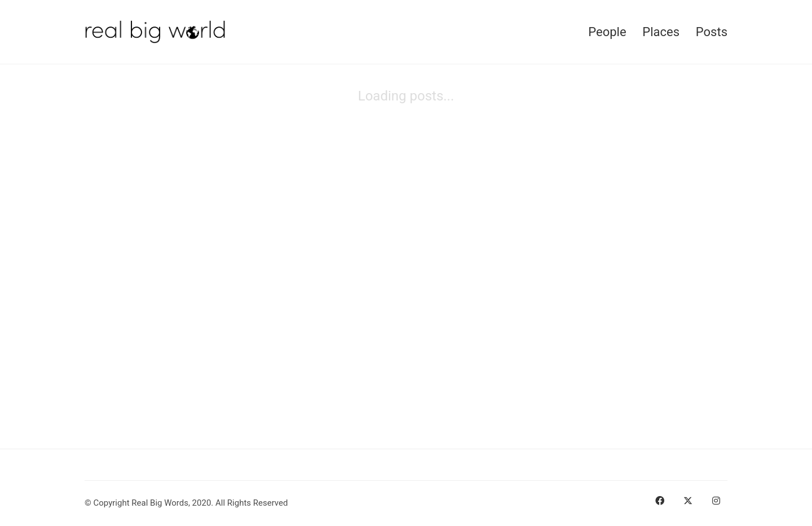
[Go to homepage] (155, 32)
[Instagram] (716, 501)
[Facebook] (660, 501)
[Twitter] (688, 501)
